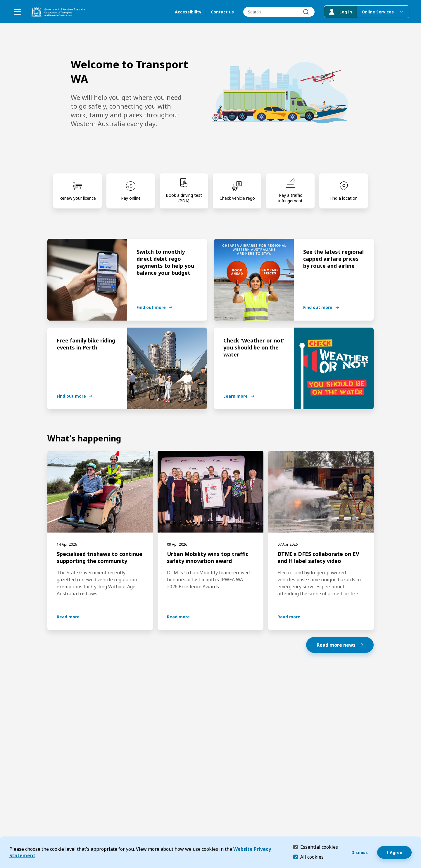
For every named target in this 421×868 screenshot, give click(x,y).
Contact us (222, 12)
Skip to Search (2, 2)
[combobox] (279, 12)
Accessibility (188, 12)
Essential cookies (319, 847)
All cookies (312, 857)
